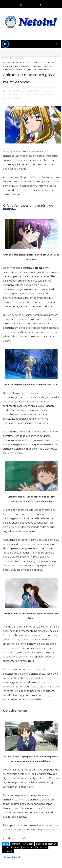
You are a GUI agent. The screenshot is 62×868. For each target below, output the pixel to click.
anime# (16, 844)
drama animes (11, 66)
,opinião (17, 98)
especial (25, 66)
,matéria (7, 98)
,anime (47, 91)
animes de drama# (46, 844)
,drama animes (39, 95)
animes (26, 62)
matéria (37, 66)
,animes (7, 95)
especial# (29, 847)
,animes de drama (21, 95)
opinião (48, 66)
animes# (28, 844)
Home (6, 62)
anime (16, 62)
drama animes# (12, 847)
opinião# (8, 851)
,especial (52, 95)
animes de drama (42, 62)
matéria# (42, 847)
